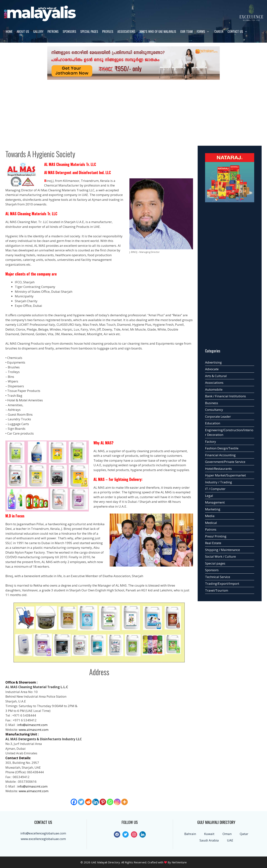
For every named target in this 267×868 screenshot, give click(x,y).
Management (215, 502)
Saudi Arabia (209, 840)
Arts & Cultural (216, 376)
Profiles (108, 31)
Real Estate (213, 543)
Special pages (89, 31)
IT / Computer (215, 489)
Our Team (186, 31)
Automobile (214, 389)
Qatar (244, 834)
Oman (227, 834)
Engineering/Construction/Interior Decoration (229, 432)
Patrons (53, 31)
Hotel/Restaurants (218, 469)
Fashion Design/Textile (222, 448)
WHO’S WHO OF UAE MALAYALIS (158, 31)
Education (213, 423)
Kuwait (209, 834)
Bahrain (190, 834)
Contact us (239, 32)
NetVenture (179, 862)
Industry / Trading (219, 482)
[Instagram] (117, 802)
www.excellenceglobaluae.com (43, 839)
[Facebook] (74, 802)
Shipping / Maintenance (222, 550)
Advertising (213, 362)
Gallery (38, 31)
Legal (209, 496)
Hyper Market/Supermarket (225, 475)
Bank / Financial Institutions (225, 396)
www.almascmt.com (34, 730)
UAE (230, 840)
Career (219, 31)
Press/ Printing (216, 536)
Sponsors (69, 31)
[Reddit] (88, 802)
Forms (205, 32)
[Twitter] (81, 802)
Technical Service (218, 577)
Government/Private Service (225, 462)
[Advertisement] (133, 111)
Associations (126, 31)
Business (212, 403)
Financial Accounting (220, 455)
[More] (125, 802)
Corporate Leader (218, 416)
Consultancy (214, 410)
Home (9, 31)
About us (23, 31)
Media (210, 516)
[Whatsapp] (110, 802)
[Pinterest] (103, 802)
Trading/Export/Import (222, 584)
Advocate (212, 369)
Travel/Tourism (217, 590)
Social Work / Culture (220, 556)
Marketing (213, 509)
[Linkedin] (96, 802)
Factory (211, 442)
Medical (211, 523)
